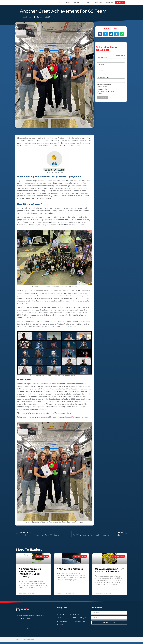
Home (60, 3)
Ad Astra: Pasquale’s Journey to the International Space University (30, 574)
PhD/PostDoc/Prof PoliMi (106, 93)
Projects (78, 3)
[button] (100, 36)
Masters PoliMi (103, 91)
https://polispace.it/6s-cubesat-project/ (73, 419)
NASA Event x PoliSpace (70, 571)
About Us (109, 3)
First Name (100, 66)
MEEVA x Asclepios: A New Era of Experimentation (109, 572)
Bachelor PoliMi (103, 88)
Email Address (102, 59)
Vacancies (98, 3)
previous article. (75, 147)
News (68, 3)
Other (100, 95)
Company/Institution (103, 79)
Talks (88, 3)
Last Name (100, 73)
